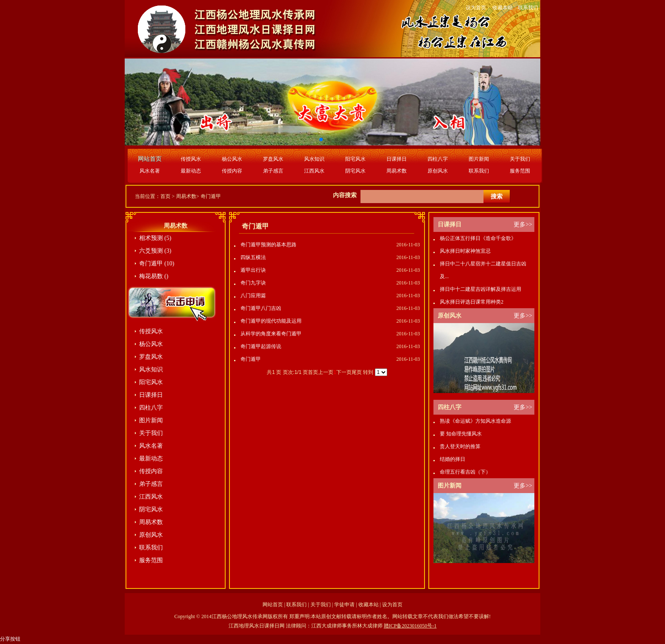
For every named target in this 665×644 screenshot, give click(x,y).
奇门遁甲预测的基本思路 (268, 245)
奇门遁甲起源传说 (261, 346)
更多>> (523, 224)
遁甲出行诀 (253, 270)
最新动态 (191, 171)
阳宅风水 (355, 159)
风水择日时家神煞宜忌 (465, 251)
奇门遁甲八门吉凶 (261, 308)
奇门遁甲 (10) (157, 263)
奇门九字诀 (253, 283)
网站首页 (273, 605)
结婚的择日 (453, 459)
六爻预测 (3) (155, 251)
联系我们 (528, 8)
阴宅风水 (355, 171)
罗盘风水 (273, 159)
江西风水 (314, 171)
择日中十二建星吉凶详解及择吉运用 (481, 289)
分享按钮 (10, 639)
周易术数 (397, 171)
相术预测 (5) (155, 238)
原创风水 (438, 171)
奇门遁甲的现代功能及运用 (271, 321)
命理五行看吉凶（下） (465, 472)
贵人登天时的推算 (460, 446)
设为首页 (476, 8)
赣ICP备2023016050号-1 (410, 626)
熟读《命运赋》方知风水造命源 (475, 421)
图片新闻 (479, 159)
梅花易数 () (154, 276)
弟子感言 (273, 171)
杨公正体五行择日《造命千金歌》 (478, 238)
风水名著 (150, 171)
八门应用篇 (253, 296)
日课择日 (397, 159)
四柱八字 (438, 159)
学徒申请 (344, 605)
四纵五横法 (253, 257)
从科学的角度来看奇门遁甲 (271, 334)
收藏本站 (503, 8)
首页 (165, 196)
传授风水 (191, 159)
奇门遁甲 (211, 196)
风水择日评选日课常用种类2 (472, 302)
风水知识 (314, 159)
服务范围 (520, 171)
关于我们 (520, 159)
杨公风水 (232, 159)
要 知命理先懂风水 (461, 434)
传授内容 (232, 171)
